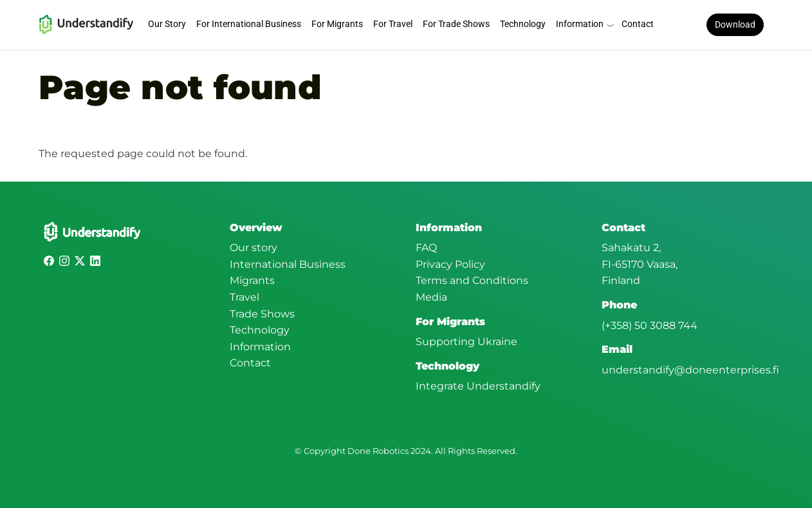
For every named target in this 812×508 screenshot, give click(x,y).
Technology (523, 24)
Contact (638, 24)
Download (735, 24)
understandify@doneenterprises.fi (690, 370)
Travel (245, 297)
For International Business (249, 24)
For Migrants (337, 24)
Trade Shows (262, 314)
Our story (254, 248)
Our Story (167, 24)
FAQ (426, 248)
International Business (288, 264)
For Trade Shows (456, 24)
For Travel (393, 24)
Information (580, 24)
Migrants (252, 280)
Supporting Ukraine (466, 342)
